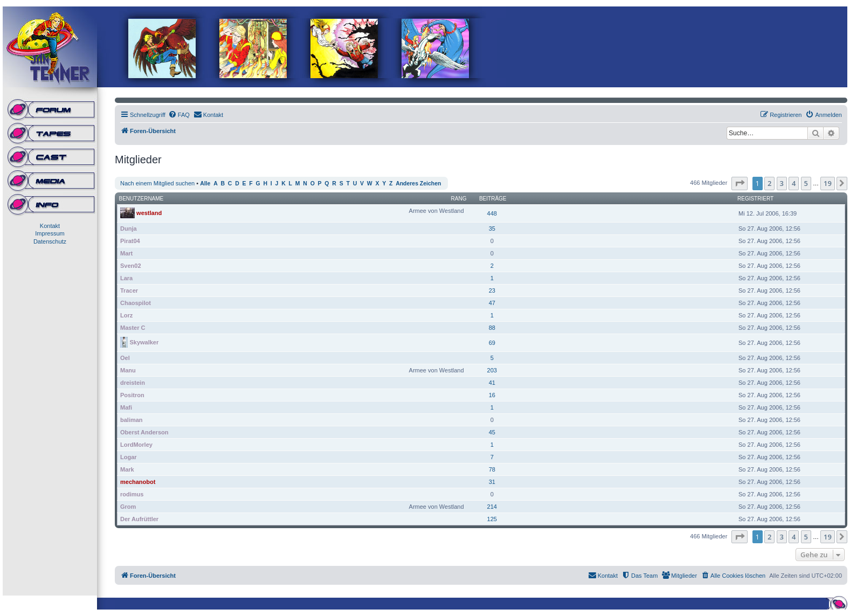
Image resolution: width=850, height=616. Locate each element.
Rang (459, 199)
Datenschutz (50, 241)
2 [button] (769, 183)
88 (492, 328)
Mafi (126, 407)
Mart (126, 253)
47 (492, 303)
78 (492, 469)
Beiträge (493, 199)
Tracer (129, 290)
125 (492, 519)
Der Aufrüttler (139, 519)
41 (492, 383)
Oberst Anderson (144, 432)
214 (492, 507)
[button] (740, 183)
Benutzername (141, 199)
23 (492, 290)
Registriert (755, 199)
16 (492, 395)
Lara (126, 278)
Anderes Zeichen (418, 184)
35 (492, 229)
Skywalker (144, 342)
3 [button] (782, 183)
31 (492, 482)
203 (492, 370)
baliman (132, 420)
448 (492, 213)
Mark (127, 469)
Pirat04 (130, 241)
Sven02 (131, 266)
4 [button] (794, 183)
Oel (125, 358)
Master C (133, 328)
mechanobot (138, 482)
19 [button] (828, 183)
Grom (128, 507)
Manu (128, 370)
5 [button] (806, 183)
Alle (205, 184)
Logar (129, 457)
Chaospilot (136, 303)
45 (492, 432)
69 (492, 343)
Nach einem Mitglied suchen (157, 183)
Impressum (50, 233)
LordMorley (136, 445)
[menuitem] (179, 115)
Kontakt (50, 226)
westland (149, 212)
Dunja (129, 229)
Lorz (126, 315)
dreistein (133, 383)
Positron (132, 395)
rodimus (132, 494)
